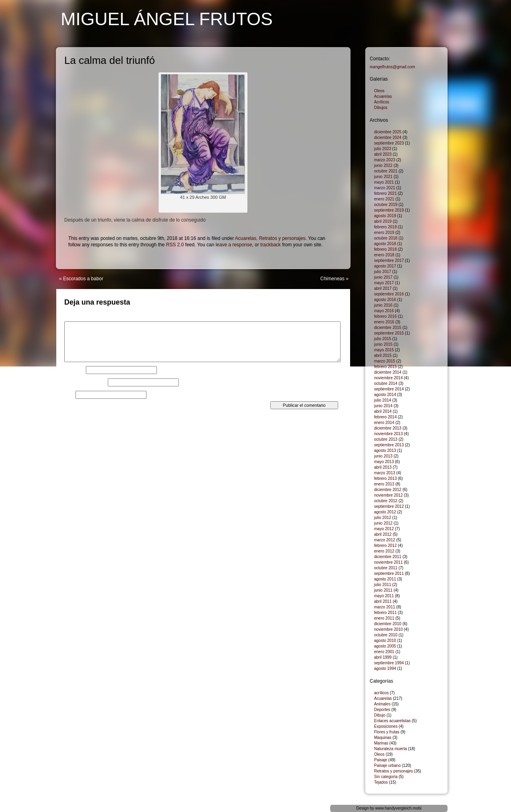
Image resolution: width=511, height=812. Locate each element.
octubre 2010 (386, 635)
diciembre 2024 (388, 138)
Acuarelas (246, 238)
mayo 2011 (384, 596)
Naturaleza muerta (390, 749)
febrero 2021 (385, 193)
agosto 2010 (385, 641)
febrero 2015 (385, 367)
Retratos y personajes (282, 238)
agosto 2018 (385, 244)
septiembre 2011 (389, 573)
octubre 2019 (386, 205)
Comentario (78, 319)
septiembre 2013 (389, 445)
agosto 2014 (385, 395)
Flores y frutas (387, 732)
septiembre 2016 (389, 294)
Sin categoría (386, 777)
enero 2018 (384, 255)
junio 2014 (383, 406)
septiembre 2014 (389, 389)
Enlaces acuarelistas (392, 721)
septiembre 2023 (389, 143)
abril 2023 (383, 154)
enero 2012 (384, 551)
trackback (270, 245)
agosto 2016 (385, 300)
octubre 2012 (386, 501)
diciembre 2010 (388, 624)
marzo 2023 (385, 160)
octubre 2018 (386, 238)
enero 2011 (384, 618)
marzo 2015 (385, 361)
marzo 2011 (385, 607)
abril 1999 (383, 657)
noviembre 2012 (388, 495)
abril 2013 (383, 467)
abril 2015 (383, 355)
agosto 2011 (385, 579)
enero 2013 (384, 484)
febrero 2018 (385, 249)
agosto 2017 (385, 266)
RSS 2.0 (175, 245)
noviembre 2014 (388, 378)
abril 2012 (383, 534)
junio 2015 (383, 344)
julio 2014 (383, 400)
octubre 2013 (386, 439)
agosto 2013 (385, 451)
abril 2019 (383, 221)
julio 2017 (383, 272)
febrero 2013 (385, 478)
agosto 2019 (385, 216)
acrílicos (381, 693)
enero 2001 (384, 652)
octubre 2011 (386, 568)
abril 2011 (383, 601)
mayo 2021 (384, 182)
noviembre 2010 (388, 629)
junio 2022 (383, 165)
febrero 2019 (385, 227)
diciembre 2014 (388, 372)
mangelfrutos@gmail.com (392, 67)
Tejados (381, 782)
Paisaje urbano (387, 765)
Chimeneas (332, 279)
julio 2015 (383, 339)
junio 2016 (383, 305)
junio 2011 (383, 590)
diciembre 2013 (388, 428)
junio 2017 (383, 277)
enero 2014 (384, 423)
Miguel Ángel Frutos (167, 19)
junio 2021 (383, 177)
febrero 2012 (385, 546)
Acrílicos (382, 102)
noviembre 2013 (388, 434)
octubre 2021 (386, 171)
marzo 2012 (385, 540)
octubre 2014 (386, 383)
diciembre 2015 (388, 328)
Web (69, 395)
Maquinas (383, 738)
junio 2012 (383, 523)
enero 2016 (384, 322)
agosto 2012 (385, 512)
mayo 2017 (384, 283)
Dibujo (380, 715)
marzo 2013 (385, 473)
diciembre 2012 (388, 490)
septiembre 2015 (389, 333)
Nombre (74, 370)
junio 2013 (383, 456)
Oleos (379, 91)
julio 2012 (383, 518)
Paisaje (381, 760)
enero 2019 (384, 233)
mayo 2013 (384, 462)
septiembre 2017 (389, 260)
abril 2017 (383, 288)
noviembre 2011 (388, 562)
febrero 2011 (385, 613)
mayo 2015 (384, 350)
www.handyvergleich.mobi (398, 808)
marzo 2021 (385, 188)
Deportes (382, 710)
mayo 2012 (384, 529)
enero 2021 (384, 199)
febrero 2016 (385, 316)
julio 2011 (383, 585)
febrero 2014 (385, 417)
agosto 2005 (385, 646)
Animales (382, 704)
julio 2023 (383, 149)
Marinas (381, 743)
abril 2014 (383, 411)
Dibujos (381, 108)
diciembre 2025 (388, 132)
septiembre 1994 (389, 663)
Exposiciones (386, 726)
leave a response (234, 245)
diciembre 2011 (388, 557)
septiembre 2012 (389, 506)
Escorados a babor (83, 279)
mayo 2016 (384, 311)
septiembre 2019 (389, 210)
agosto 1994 (385, 668)
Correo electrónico (85, 382)
